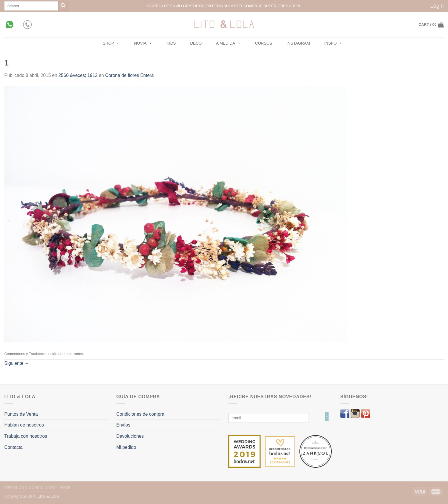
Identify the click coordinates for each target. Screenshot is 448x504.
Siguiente (17, 363)
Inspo (333, 43)
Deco (196, 43)
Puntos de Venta (21, 414)
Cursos (264, 43)
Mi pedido (126, 447)
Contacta (13, 447)
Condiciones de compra (140, 414)
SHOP (111, 43)
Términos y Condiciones (30, 488)
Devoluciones (130, 436)
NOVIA (143, 43)
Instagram (298, 43)
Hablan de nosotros (24, 425)
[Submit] (63, 6)
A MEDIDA (228, 43)
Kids (171, 43)
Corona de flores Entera (129, 75)
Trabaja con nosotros (26, 436)
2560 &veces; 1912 (78, 75)
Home (65, 488)
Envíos (123, 425)
